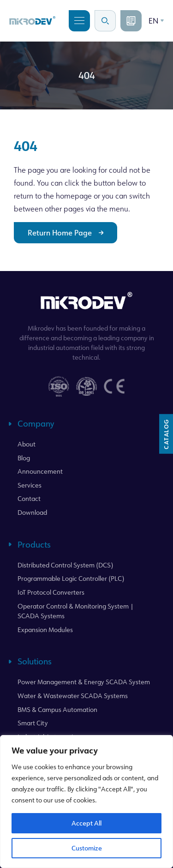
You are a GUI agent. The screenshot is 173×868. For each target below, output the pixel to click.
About (27, 444)
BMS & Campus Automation (57, 709)
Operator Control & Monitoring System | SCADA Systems (76, 611)
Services (30, 485)
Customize (87, 848)
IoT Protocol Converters (51, 592)
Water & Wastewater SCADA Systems (73, 696)
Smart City (33, 723)
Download (32, 512)
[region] (86, 802)
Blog (24, 458)
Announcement (40, 471)
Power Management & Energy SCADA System (84, 682)
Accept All (86, 823)
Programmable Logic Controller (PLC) (71, 578)
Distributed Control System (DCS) (65, 565)
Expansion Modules (45, 630)
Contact (29, 498)
